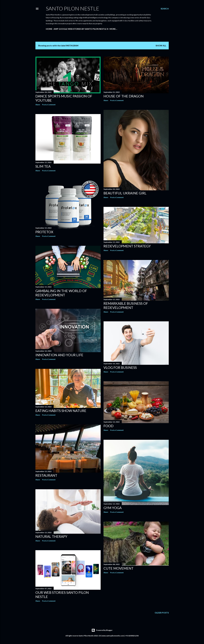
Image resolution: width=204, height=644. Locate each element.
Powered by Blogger (102, 630)
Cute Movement (118, 568)
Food (109, 426)
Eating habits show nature (61, 411)
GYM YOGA (113, 508)
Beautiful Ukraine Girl (125, 193)
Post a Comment (49, 105)
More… (113, 29)
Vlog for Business (120, 367)
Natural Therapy (51, 536)
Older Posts (162, 613)
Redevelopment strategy (127, 246)
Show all (161, 46)
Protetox (44, 232)
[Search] (165, 9)
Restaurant (46, 475)
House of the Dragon (124, 96)
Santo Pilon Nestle (73, 8)
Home (49, 29)
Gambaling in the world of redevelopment (61, 293)
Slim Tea (43, 166)
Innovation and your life (59, 355)
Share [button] (38, 105)
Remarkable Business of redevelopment (126, 305)
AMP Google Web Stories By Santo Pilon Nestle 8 (81, 29)
